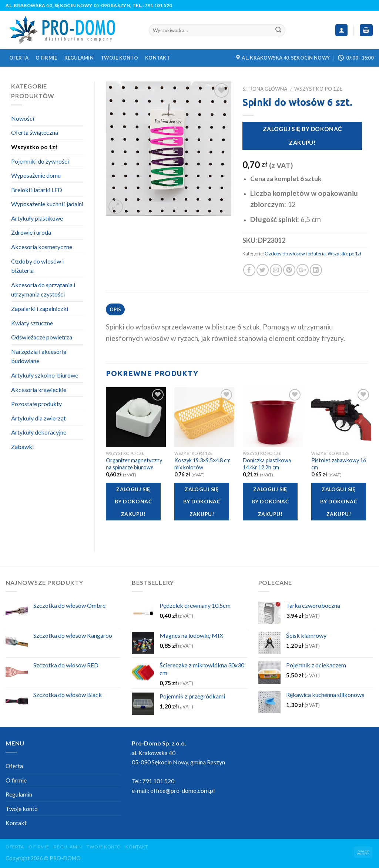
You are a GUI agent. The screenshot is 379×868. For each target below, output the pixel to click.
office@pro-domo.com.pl (182, 790)
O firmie (46, 58)
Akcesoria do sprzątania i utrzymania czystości (43, 290)
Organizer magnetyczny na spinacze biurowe (134, 464)
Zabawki (22, 447)
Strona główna (265, 89)
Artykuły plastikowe (37, 218)
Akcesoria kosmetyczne (42, 247)
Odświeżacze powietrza (42, 337)
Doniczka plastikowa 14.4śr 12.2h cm (267, 464)
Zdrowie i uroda (31, 232)
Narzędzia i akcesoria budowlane (39, 356)
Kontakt (157, 58)
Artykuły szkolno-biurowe (45, 375)
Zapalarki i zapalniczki (40, 309)
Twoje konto (119, 58)
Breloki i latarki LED (37, 190)
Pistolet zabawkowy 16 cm (339, 464)
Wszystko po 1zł (318, 89)
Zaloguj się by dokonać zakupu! (302, 136)
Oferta (19, 58)
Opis (115, 309)
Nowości (23, 118)
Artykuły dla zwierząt (38, 418)
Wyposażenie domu (36, 175)
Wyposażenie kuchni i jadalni (47, 204)
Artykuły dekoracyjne (39, 432)
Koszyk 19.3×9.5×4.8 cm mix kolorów (202, 464)
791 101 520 (158, 5)
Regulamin (79, 58)
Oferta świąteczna (35, 132)
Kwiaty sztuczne (32, 323)
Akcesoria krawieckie (39, 390)
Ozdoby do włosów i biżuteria (295, 254)
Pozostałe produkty (36, 404)
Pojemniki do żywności (40, 161)
